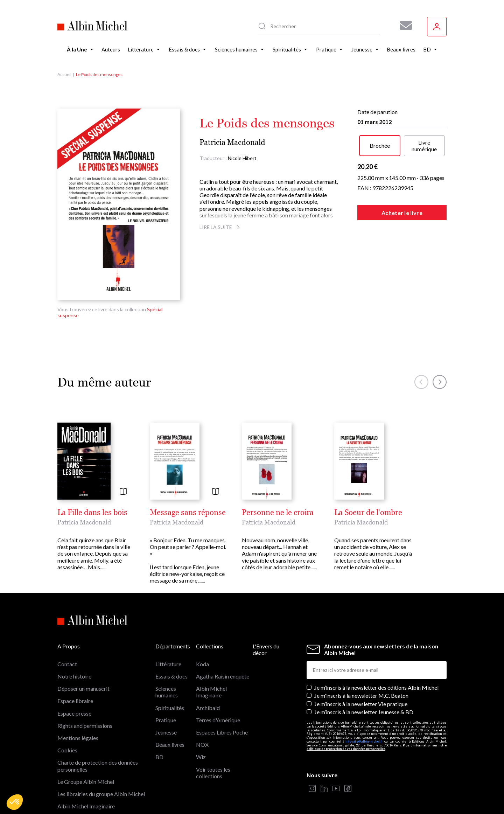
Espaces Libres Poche (222, 732)
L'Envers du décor (266, 649)
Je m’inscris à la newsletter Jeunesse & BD (364, 712)
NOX (202, 745)
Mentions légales (78, 738)
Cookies (67, 750)
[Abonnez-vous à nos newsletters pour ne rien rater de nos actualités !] (403, 26)
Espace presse (74, 713)
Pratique (166, 720)
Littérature (168, 664)
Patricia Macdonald (232, 142)
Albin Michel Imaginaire (86, 806)
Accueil (64, 74)
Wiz (201, 757)
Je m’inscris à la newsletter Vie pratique (361, 704)
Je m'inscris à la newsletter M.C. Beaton (361, 695)
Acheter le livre (402, 213)
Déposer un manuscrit (83, 688)
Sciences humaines (167, 692)
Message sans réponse (188, 513)
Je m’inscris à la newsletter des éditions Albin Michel (376, 687)
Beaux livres (170, 745)
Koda (202, 664)
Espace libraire (75, 701)
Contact (67, 664)
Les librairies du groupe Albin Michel (101, 794)
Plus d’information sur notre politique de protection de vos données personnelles (377, 747)
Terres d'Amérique (218, 720)
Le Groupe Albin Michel (86, 782)
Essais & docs (171, 676)
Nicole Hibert (242, 158)
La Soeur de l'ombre (368, 513)
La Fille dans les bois (92, 513)
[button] (15, 802)
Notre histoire (74, 676)
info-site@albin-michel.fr (364, 741)
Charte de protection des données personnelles (98, 766)
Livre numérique (424, 146)
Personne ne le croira (278, 513)
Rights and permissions (85, 726)
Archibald (208, 708)
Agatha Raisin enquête (223, 676)
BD (159, 757)
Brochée (380, 145)
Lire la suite (221, 227)
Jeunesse (166, 732)
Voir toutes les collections (213, 773)
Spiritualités (170, 708)
